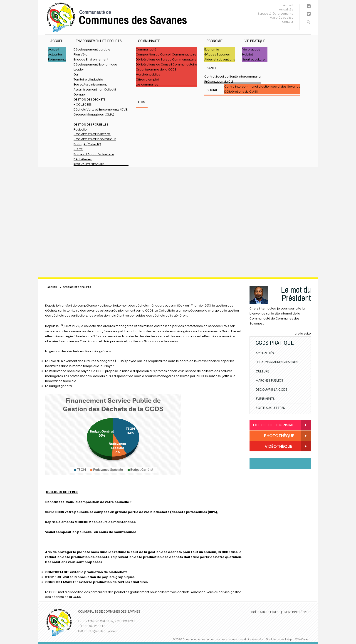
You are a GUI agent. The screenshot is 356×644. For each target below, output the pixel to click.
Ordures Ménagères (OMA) (94, 114)
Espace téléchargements (275, 13)
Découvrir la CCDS (272, 390)
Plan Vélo (80, 54)
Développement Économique (95, 64)
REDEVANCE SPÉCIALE (89, 164)
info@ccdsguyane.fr (103, 631)
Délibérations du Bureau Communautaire (166, 59)
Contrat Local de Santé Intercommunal (233, 77)
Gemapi (80, 94)
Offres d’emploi (147, 79)
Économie (215, 41)
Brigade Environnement (91, 59)
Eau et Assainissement (90, 84)
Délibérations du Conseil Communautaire (166, 64)
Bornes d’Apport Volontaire (94, 154)
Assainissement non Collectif (95, 89)
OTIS (142, 102)
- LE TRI (78, 149)
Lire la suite (303, 333)
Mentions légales (298, 612)
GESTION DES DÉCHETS (90, 99)
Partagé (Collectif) (87, 144)
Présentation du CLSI (219, 82)
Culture (262, 371)
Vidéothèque (273, 447)
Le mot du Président (296, 294)
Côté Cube (302, 639)
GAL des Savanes (217, 54)
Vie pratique (255, 41)
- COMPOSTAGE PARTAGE (92, 134)
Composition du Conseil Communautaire (166, 54)
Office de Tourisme (273, 425)
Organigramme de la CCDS (156, 69)
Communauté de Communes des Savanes (117, 17)
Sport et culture (253, 59)
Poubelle (80, 130)
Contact (288, 22)
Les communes (147, 84)
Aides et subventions (220, 59)
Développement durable (92, 49)
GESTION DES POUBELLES (91, 125)
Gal (76, 74)
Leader (79, 69)
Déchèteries (83, 159)
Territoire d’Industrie (88, 79)
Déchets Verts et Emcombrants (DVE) (101, 109)
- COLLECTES (83, 104)
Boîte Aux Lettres (270, 408)
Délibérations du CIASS (241, 92)
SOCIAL (212, 90)
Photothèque (273, 436)
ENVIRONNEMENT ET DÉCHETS (99, 41)
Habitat (248, 54)
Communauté (149, 41)
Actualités (286, 9)
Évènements (57, 59)
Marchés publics (281, 18)
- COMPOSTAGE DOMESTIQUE (95, 139)
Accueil (288, 5)
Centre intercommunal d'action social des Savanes (262, 87)
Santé (212, 68)
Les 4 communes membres (277, 362)
